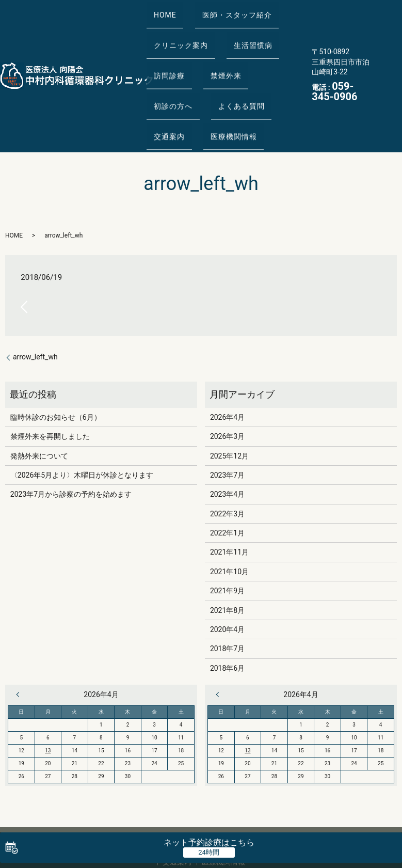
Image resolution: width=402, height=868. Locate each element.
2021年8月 (227, 561)
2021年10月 (229, 522)
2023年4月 (227, 445)
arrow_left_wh (35, 307)
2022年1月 (227, 483)
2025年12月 (229, 406)
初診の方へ (269, 51)
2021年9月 (227, 541)
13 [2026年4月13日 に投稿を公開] (48, 701)
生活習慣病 (242, 30)
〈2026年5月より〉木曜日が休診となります (82, 425)
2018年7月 (227, 599)
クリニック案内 (177, 30)
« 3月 (20, 645)
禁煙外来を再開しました (50, 387)
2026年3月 (227, 387)
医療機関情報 (173, 91)
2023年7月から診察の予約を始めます (71, 445)
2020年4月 (227, 580)
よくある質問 (173, 71)
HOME (162, 9)
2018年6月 (227, 619)
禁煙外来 (215, 51)
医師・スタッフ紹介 (226, 9)
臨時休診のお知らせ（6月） (56, 368)
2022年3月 (227, 464)
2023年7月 (227, 425)
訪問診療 (166, 51)
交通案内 (231, 71)
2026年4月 (227, 368)
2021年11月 (229, 503)
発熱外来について (39, 406)
